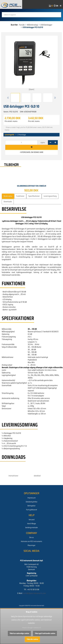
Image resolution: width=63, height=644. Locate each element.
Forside (22, 25)
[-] (50, 142)
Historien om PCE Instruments (31, 541)
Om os (31, 537)
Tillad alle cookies (32, 639)
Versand (32, 520)
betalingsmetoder (32, 528)
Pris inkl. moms (34, 121)
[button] (8, 98)
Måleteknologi (32, 25)
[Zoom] (32, 63)
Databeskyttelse (31, 502)
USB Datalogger (46, 25)
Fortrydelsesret (32, 510)
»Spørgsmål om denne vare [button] (32, 152)
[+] (55, 142)
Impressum (32, 498)
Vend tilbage (31, 524)
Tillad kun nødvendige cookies (19, 633)
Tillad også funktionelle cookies (45, 633)
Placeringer (31, 545)
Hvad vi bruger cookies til (32, 628)
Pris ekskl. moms (11, 121)
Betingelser (31, 506)
